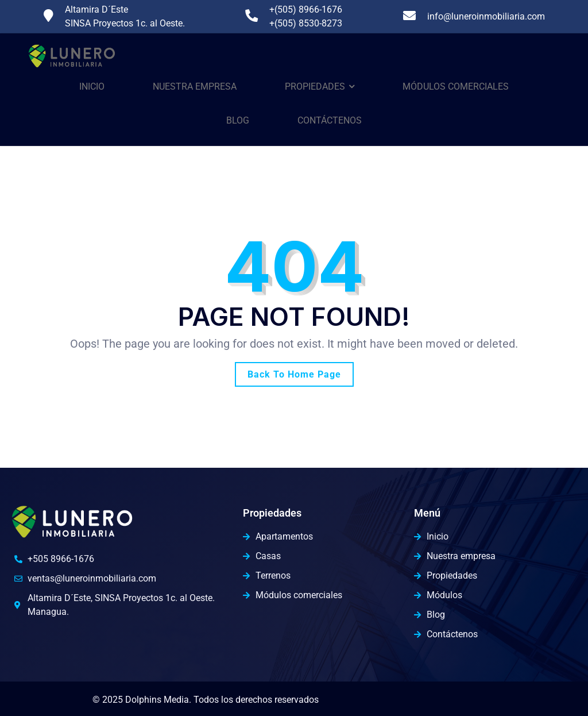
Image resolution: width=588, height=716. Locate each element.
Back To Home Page (294, 374)
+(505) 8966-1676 (306, 9)
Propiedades (315, 86)
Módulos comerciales (456, 86)
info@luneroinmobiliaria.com (486, 16)
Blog (238, 120)
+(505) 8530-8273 (306, 23)
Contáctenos (330, 120)
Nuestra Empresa (195, 86)
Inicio (92, 86)
